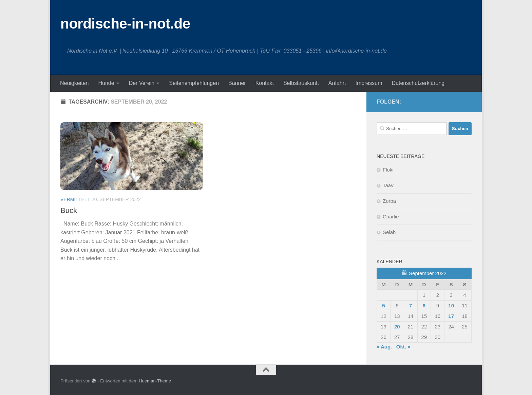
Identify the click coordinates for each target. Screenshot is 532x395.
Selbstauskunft (301, 83)
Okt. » (403, 347)
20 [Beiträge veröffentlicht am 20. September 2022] (397, 327)
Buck (69, 210)
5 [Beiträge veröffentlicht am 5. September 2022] (383, 306)
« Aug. (384, 347)
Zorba (389, 201)
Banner (237, 83)
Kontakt (265, 83)
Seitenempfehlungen (194, 83)
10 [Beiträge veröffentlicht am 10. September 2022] (451, 306)
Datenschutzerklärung (418, 83)
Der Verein (142, 83)
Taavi (389, 185)
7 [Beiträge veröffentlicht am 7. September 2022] (411, 306)
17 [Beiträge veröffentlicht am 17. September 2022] (451, 316)
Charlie (391, 217)
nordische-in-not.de (125, 24)
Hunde (106, 83)
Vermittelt (75, 199)
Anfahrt (337, 83)
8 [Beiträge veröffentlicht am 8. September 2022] (424, 306)
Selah (389, 232)
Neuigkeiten (74, 83)
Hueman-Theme (155, 381)
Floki (388, 170)
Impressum (369, 83)
